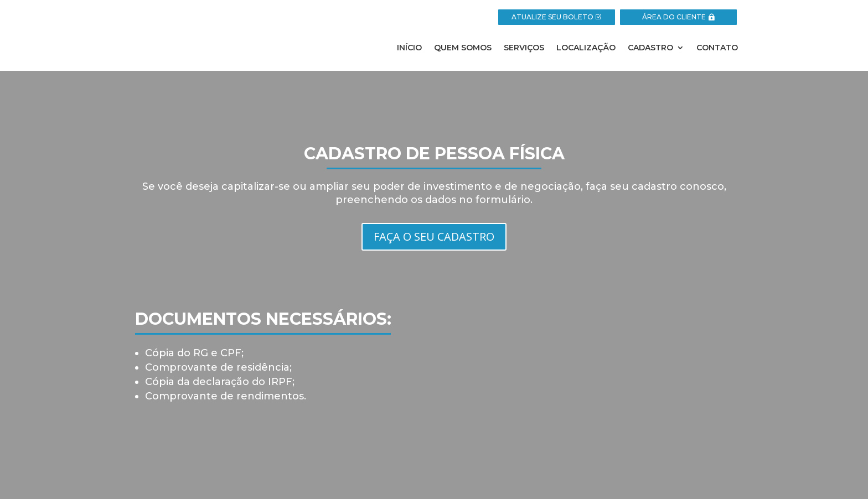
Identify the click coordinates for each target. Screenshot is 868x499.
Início (409, 48)
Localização (586, 48)
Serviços (524, 48)
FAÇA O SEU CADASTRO (434, 236)
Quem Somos (463, 48)
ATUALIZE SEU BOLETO (552, 17)
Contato (717, 48)
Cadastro (650, 48)
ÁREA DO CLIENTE (674, 17)
